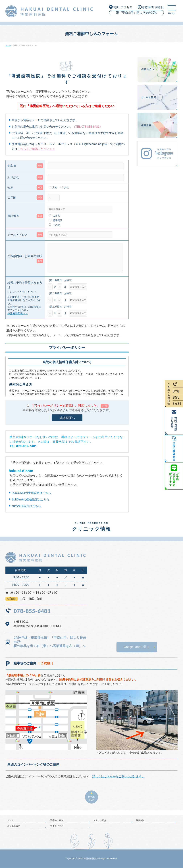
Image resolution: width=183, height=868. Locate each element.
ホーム (11, 821)
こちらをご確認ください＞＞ (36, 149)
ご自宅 (56, 216)
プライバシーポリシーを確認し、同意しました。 (70, 411)
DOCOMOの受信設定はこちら (31, 498)
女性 (66, 187)
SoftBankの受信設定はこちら (31, 505)
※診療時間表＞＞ (18, 319)
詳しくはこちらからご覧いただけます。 (118, 782)
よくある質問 (14, 826)
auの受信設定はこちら (26, 511)
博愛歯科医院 (90, 859)
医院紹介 (141, 821)
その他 (56, 225)
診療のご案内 (57, 821)
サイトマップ (57, 826)
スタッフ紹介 (100, 821)
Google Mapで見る (137, 652)
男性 (55, 187)
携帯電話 (58, 220)
